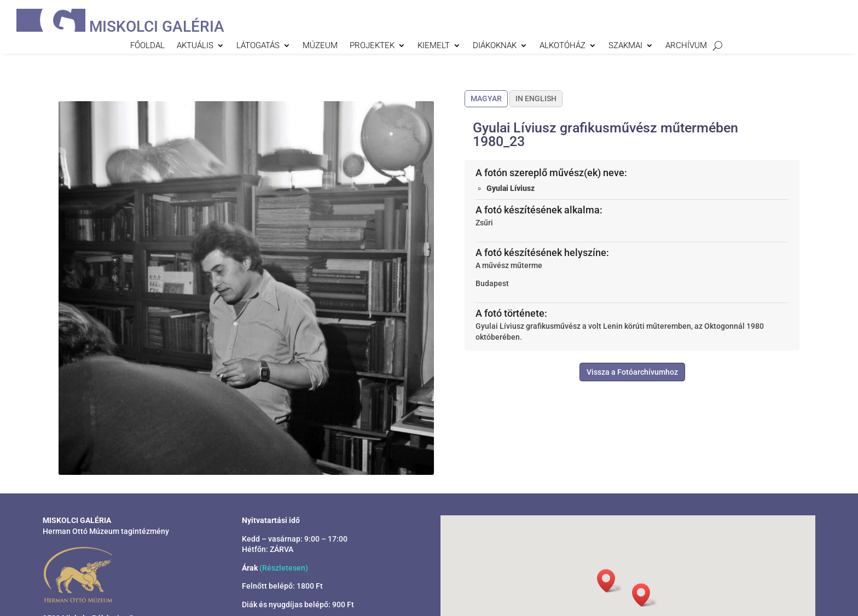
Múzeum (320, 46)
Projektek (372, 46)
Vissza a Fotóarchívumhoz (632, 372)
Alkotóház (563, 46)
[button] (645, 595)
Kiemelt (434, 46)
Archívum (686, 46)
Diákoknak (495, 46)
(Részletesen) (284, 568)
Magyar (486, 98)
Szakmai (625, 46)
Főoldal (147, 46)
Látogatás (258, 46)
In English (536, 98)
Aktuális (195, 46)
